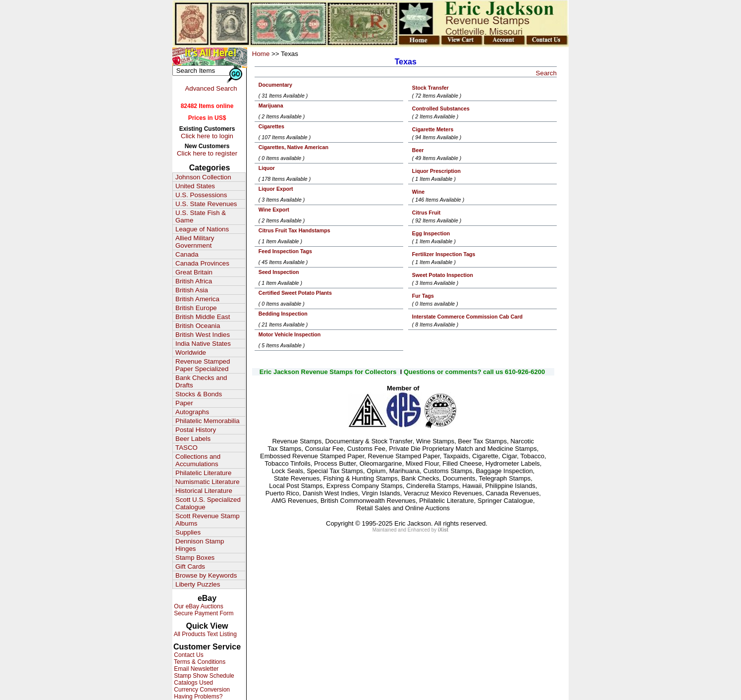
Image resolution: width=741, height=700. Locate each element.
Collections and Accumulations (198, 460)
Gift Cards (190, 566)
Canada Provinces (202, 263)
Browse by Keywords (206, 575)
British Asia (192, 290)
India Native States (203, 344)
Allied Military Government (195, 242)
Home (261, 54)
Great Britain (194, 272)
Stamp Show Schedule (203, 676)
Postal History (196, 430)
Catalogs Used (193, 683)
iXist (443, 530)
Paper (184, 403)
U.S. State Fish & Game (201, 216)
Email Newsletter (195, 669)
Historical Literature (204, 491)
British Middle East (203, 317)
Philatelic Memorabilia (208, 421)
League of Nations (202, 229)
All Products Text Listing (205, 634)
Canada (187, 254)
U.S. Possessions (201, 195)
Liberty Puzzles (198, 584)
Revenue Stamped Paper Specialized (203, 365)
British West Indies (203, 335)
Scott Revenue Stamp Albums (208, 520)
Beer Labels (193, 439)
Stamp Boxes (195, 558)
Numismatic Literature (208, 482)
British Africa (194, 281)
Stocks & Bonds (199, 394)
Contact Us (188, 655)
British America (197, 299)
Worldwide (191, 352)
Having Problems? (197, 697)
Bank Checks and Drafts (201, 381)
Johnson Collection (203, 177)
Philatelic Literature (203, 473)
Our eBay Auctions (198, 606)
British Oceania (198, 326)
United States (195, 186)
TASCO (186, 448)
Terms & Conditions (199, 662)
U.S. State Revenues (206, 204)
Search (546, 73)
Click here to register (207, 153)
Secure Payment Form (203, 613)
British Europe (196, 308)
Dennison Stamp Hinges (200, 545)
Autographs (192, 412)
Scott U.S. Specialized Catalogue (208, 503)
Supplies (188, 532)
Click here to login (207, 136)
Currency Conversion (201, 690)
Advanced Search (211, 88)
